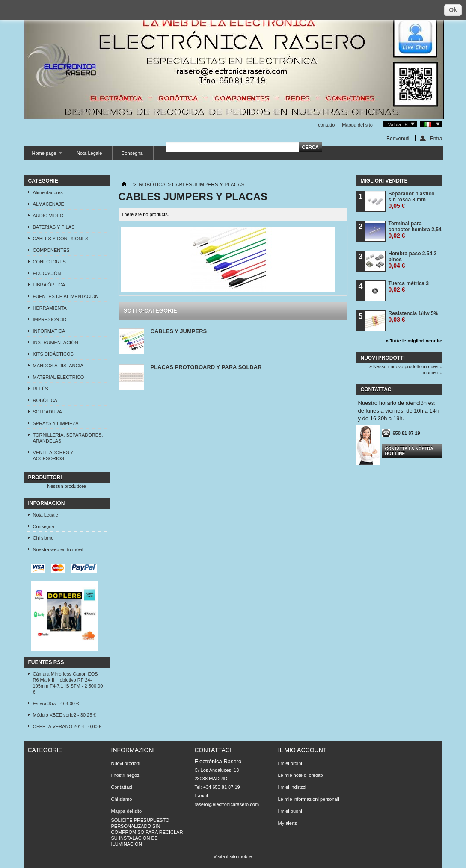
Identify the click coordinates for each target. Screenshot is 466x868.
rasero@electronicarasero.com (227, 804)
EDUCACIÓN (47, 273)
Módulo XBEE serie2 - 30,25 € (65, 715)
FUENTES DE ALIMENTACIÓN (66, 296)
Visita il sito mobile (233, 856)
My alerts (288, 823)
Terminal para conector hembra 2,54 (415, 230)
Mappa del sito (357, 125)
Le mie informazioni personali (309, 799)
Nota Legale (89, 153)
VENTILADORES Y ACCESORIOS (53, 455)
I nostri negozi (126, 775)
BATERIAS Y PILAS (54, 227)
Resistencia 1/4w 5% (414, 317)
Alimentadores (48, 192)
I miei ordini (290, 763)
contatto (326, 125)
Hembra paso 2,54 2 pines (413, 260)
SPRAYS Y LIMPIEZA (56, 423)
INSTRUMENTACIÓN (56, 342)
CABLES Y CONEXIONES (61, 239)
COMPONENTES (51, 250)
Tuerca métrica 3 (409, 287)
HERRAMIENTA (50, 308)
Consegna (132, 153)
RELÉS (41, 389)
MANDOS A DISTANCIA (58, 366)
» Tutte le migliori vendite (414, 341)
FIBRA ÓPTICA (49, 285)
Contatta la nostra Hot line (409, 451)
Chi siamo (43, 538)
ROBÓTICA (45, 400)
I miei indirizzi (292, 787)
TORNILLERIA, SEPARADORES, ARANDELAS (68, 438)
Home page (43, 155)
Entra (436, 138)
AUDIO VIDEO (48, 216)
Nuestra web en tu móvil (58, 549)
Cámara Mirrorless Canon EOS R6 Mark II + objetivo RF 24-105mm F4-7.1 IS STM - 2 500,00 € (68, 683)
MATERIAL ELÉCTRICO (59, 377)
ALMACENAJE (49, 204)
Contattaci (122, 787)
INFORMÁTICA (49, 331)
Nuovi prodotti (383, 358)
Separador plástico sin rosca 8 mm (412, 200)
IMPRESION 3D (50, 319)
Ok (453, 10)
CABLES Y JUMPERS (179, 331)
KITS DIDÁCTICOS (53, 354)
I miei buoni (290, 811)
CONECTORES (49, 262)
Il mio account (303, 750)
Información (47, 503)
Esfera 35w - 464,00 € (56, 703)
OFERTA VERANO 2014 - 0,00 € (67, 726)
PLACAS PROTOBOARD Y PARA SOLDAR (206, 367)
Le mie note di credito (301, 775)
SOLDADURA (47, 412)
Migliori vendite (384, 181)
